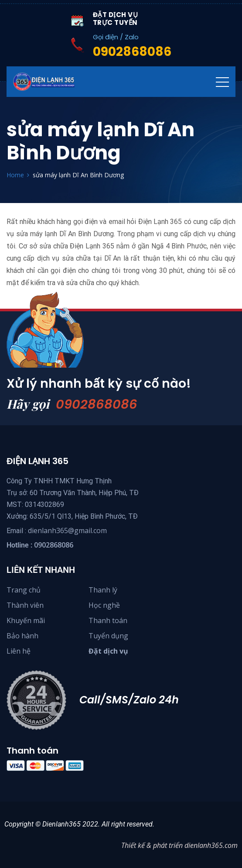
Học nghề (104, 605)
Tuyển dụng (108, 636)
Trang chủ (24, 590)
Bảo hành (22, 636)
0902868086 (97, 404)
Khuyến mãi (26, 620)
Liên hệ (19, 651)
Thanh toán (108, 620)
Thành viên (25, 605)
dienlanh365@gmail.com (67, 530)
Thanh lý (103, 590)
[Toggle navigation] (222, 82)
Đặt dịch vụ (108, 651)
